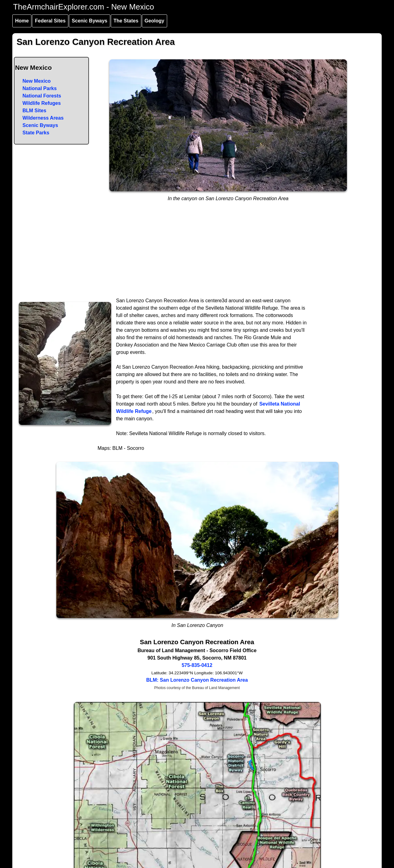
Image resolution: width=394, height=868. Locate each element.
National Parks (40, 88)
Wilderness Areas (43, 118)
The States (126, 21)
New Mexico (37, 81)
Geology (155, 21)
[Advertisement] (197, 251)
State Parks (36, 133)
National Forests (42, 96)
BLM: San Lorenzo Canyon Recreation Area (197, 680)
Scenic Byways (90, 21)
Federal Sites (50, 21)
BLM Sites (34, 111)
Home (22, 21)
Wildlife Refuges (42, 103)
